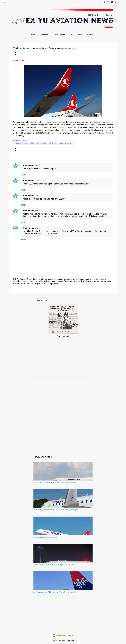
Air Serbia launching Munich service (45, 537)
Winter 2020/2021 (66, 144)
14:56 (37, 211)
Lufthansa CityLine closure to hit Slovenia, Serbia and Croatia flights (56, 510)
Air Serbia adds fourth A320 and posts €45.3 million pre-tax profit (55, 592)
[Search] (122, 2)
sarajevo (53, 144)
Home (4, 2)
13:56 (37, 196)
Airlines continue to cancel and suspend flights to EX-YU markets (55, 565)
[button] (15, 54)
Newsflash (42, 144)
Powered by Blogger (63, 635)
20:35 (37, 228)
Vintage (45, 34)
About (34, 34)
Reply (23, 175)
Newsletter (76, 34)
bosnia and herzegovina (24, 144)
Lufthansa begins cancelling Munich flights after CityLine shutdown (55, 482)
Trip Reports (59, 34)
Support (91, 34)
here (28, 284)
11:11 (37, 166)
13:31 (37, 181)
